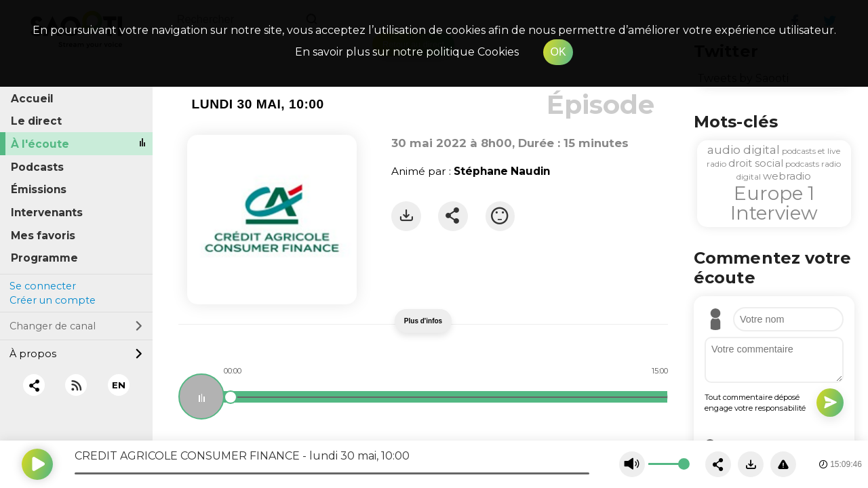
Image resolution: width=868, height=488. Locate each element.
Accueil (32, 99)
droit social (756, 163)
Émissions (39, 189)
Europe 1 (774, 193)
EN (119, 385)
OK (558, 52)
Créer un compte (53, 300)
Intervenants (47, 212)
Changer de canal (76, 326)
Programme (44, 258)
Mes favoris (43, 236)
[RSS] (76, 385)
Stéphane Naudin (502, 171)
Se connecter (43, 286)
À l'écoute (40, 144)
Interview (774, 213)
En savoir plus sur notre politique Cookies (407, 52)
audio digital (744, 150)
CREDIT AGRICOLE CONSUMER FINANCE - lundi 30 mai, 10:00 (242, 456)
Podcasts (37, 167)
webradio (787, 176)
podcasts (802, 164)
